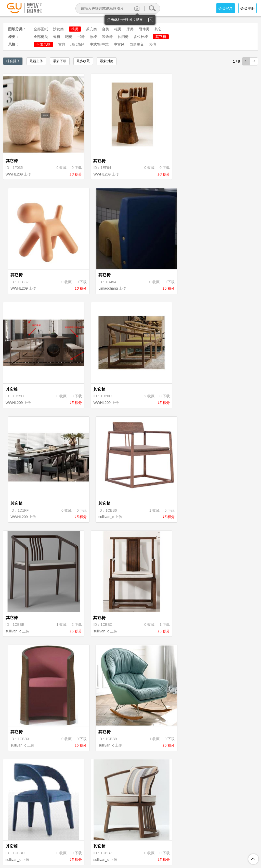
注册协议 (88, 843)
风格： (14, 44)
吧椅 (69, 37)
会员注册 (247, 8)
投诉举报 (179, 843)
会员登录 (226, 8)
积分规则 (130, 843)
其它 (158, 29)
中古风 (119, 44)
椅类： (14, 37)
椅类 (75, 29)
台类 (106, 29)
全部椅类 (41, 37)
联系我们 (200, 843)
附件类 (144, 29)
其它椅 (161, 37)
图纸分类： (17, 29)
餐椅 (57, 37)
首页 (72, 807)
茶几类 (92, 29)
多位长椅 (141, 37)
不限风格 (43, 44)
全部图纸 (41, 29)
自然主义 (137, 44)
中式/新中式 (99, 44)
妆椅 (93, 37)
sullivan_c (211, 242)
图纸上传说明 (155, 843)
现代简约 (77, 44)
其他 (152, 44)
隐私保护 (109, 843)
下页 (172, 807)
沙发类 (58, 29)
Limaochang (213, 151)
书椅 (81, 37)
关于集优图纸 (64, 843)
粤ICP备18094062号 (202, 851)
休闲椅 (123, 37)
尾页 (189, 807)
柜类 (118, 29)
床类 (130, 29)
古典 (62, 44)
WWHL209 (15, 151)
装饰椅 (107, 37)
